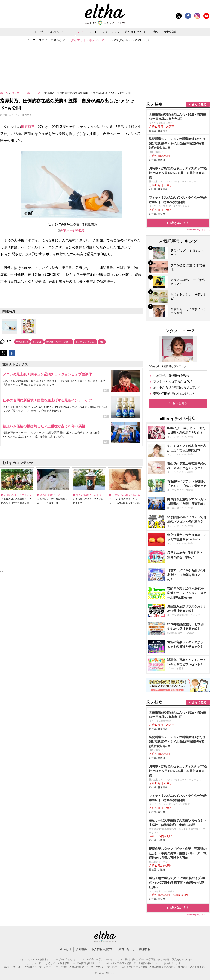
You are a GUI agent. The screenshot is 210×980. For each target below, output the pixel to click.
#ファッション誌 (86, 342)
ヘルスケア (55, 32)
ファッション (111, 32)
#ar (102, 342)
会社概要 (81, 949)
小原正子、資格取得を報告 (171, 375)
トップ (39, 32)
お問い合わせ (127, 949)
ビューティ (76, 32)
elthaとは (65, 949)
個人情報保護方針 (103, 949)
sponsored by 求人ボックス (197, 230)
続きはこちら (180, 223)
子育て (155, 32)
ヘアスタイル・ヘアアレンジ (130, 40)
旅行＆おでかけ (135, 32)
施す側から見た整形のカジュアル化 (177, 387)
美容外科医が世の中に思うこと (174, 394)
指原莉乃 (28, 127)
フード (93, 32)
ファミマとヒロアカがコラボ (173, 381)
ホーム (4, 93)
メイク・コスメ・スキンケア (46, 40)
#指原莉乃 (22, 342)
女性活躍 (170, 32)
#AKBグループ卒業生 (59, 342)
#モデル (37, 342)
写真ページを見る (73, 230)
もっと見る (180, 403)
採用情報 (145, 949)
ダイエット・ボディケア (88, 40)
